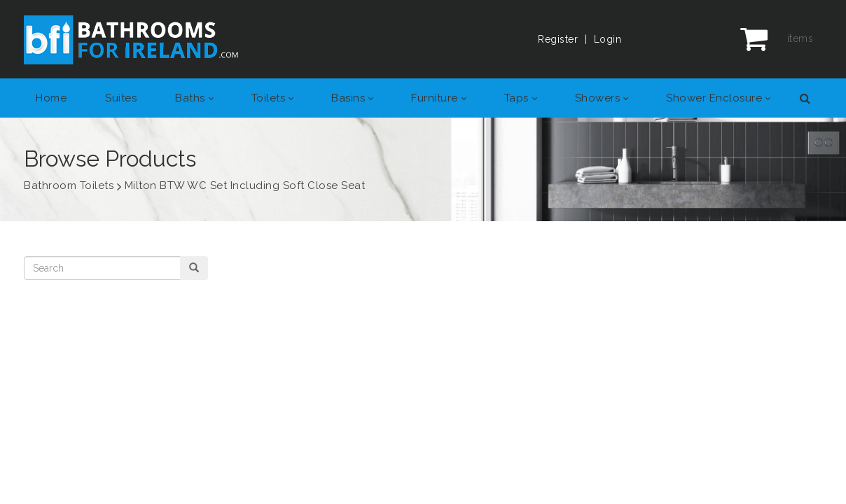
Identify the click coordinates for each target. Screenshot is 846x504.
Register (558, 39)
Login (608, 39)
